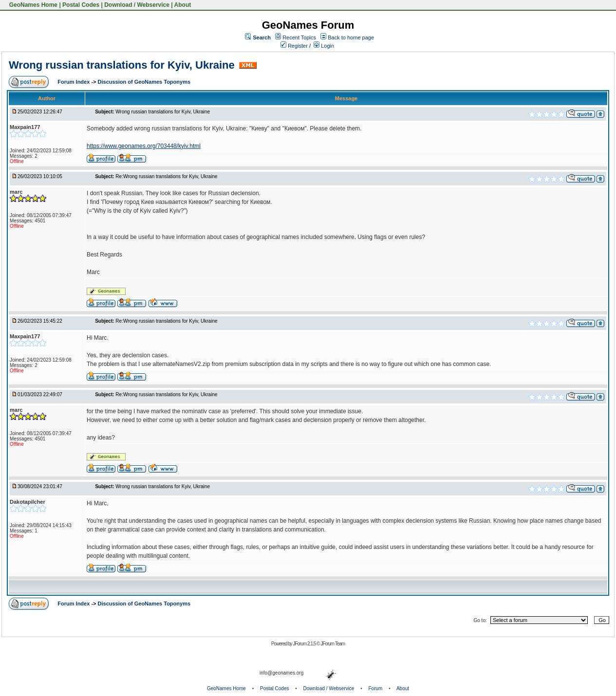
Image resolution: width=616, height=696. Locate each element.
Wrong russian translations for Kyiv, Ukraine (122, 65)
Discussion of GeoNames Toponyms (144, 82)
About (183, 5)
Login (324, 46)
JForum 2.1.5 (305, 644)
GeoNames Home (32, 5)
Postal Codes (81, 5)
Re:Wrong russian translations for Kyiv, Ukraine (166, 176)
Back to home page (351, 37)
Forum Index (74, 82)
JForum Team (333, 644)
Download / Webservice (137, 5)
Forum (376, 688)
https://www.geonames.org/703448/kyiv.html (144, 146)
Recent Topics (299, 37)
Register (294, 46)
